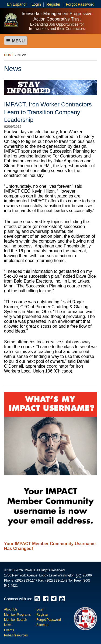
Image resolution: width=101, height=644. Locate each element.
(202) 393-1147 (26, 581)
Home (9, 55)
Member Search (15, 620)
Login (36, 4)
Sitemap (42, 625)
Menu (16, 41)
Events (9, 630)
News (22, 55)
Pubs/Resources (16, 635)
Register (53, 4)
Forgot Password (80, 4)
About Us (11, 609)
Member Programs (17, 615)
